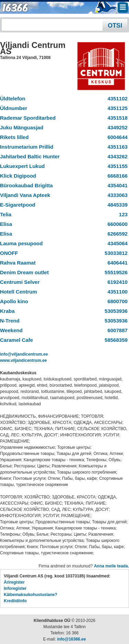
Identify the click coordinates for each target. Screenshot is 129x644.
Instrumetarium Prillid (27, 147)
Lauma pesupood (21, 243)
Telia (6, 214)
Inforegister (15, 588)
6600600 (116, 224)
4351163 (116, 147)
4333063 (116, 195)
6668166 (116, 176)
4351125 (116, 108)
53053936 (115, 311)
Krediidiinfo (15, 601)
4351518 (116, 118)
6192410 (116, 282)
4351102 (116, 98)
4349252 (116, 127)
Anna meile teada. (111, 566)
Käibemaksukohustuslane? (30, 595)
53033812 (115, 253)
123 (122, 214)
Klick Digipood (18, 176)
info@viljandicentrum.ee (24, 354)
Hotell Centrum (19, 292)
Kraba (7, 311)
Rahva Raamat (18, 263)
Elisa (6, 224)
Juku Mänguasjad (22, 127)
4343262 (116, 156)
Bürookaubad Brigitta (26, 185)
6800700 (116, 301)
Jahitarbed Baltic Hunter (30, 156)
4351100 (116, 292)
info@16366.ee (72, 639)
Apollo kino (14, 301)
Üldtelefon (13, 98)
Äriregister (14, 582)
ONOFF (9, 253)
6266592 (116, 234)
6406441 (116, 263)
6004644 (116, 137)
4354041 (116, 185)
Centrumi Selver (20, 282)
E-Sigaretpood (18, 205)
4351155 (116, 166)
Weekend (11, 330)
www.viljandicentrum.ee (23, 360)
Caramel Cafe (17, 340)
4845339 (116, 205)
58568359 (115, 340)
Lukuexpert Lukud (22, 166)
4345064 (116, 243)
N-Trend (10, 321)
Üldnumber (14, 108)
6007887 (116, 330)
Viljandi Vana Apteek (25, 195)
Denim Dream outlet (24, 272)
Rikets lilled (14, 137)
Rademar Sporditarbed (28, 118)
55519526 (115, 272)
